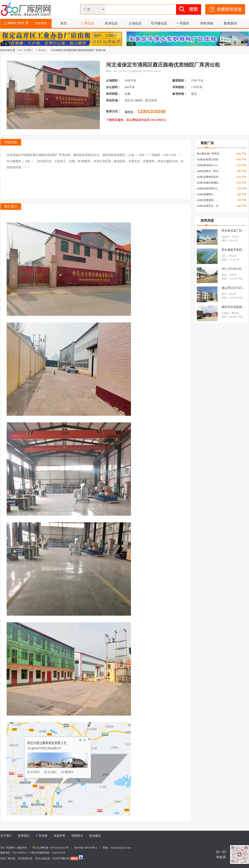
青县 (224, 275)
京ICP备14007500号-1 (87, 848)
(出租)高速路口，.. (207, 194)
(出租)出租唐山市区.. (208, 159)
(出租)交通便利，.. (207, 200)
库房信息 (111, 23)
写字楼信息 (159, 23)
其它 (224, 256)
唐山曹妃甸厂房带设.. (209, 154)
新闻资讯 (230, 23)
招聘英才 (77, 836)
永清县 (225, 313)
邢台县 (225, 237)
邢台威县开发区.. (233, 250)
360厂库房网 (24, 50)
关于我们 (6, 836)
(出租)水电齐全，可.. (208, 206)
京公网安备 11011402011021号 (52, 848)
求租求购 (207, 23)
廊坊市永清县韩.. (233, 307)
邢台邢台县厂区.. (233, 231)
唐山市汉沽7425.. (233, 288)
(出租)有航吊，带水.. (208, 171)
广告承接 (42, 836)
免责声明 (59, 836)
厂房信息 (87, 23)
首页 (64, 23)
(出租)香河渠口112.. (208, 165)
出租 (128, 94)
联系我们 (24, 836)
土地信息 (135, 23)
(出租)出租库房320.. (208, 188)
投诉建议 (95, 836)
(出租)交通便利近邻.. (208, 177)
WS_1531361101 (232, 269)
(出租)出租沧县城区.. (208, 183)
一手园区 (183, 23)
